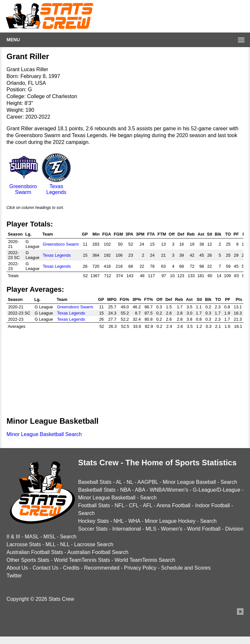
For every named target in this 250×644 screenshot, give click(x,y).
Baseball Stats (95, 482)
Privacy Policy (140, 568)
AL (119, 482)
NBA (125, 490)
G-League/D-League (216, 490)
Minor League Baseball (189, 482)
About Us (17, 568)
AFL (148, 505)
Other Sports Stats (28, 560)
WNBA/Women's (169, 490)
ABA (140, 490)
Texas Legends (56, 186)
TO (228, 234)
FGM (118, 234)
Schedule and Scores (186, 568)
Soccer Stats (93, 529)
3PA (130, 234)
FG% (125, 299)
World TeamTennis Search (145, 560)
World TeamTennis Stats (82, 560)
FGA (107, 234)
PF (236, 234)
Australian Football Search (98, 552)
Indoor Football (212, 505)
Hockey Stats (93, 521)
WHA (134, 521)
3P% (137, 299)
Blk (218, 234)
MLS (151, 529)
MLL (51, 544)
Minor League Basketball (107, 498)
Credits (71, 568)
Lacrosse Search (94, 544)
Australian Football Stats (35, 552)
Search (229, 482)
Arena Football (174, 505)
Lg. (28, 234)
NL (130, 482)
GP (85, 234)
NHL (118, 521)
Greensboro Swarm (23, 186)
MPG (112, 299)
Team (48, 234)
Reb (191, 234)
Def (181, 234)
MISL (49, 537)
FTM (162, 234)
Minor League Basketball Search (44, 434)
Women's (172, 529)
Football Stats (94, 505)
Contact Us (45, 568)
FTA (151, 234)
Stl (210, 234)
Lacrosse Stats (24, 544)
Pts (239, 299)
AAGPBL (148, 482)
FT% (149, 299)
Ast (201, 234)
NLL (65, 544)
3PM (140, 234)
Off (172, 234)
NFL (119, 505)
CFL (134, 505)
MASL (32, 537)
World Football (204, 529)
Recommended (102, 568)
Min (96, 234)
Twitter (14, 576)
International (127, 529)
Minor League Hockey (170, 521)
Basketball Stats (97, 490)
